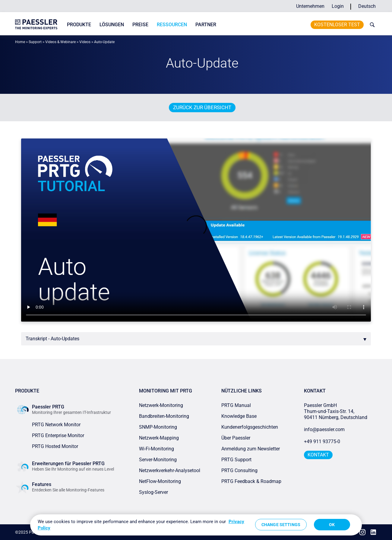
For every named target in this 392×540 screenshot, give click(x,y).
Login (338, 6)
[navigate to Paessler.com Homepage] (36, 24)
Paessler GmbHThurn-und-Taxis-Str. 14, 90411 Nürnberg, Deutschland (336, 411)
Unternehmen (310, 6)
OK (332, 525)
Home (20, 42)
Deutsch (367, 6)
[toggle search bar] (371, 25)
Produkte (79, 25)
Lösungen (112, 25)
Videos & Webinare (60, 42)
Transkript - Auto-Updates (52, 339)
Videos (85, 42)
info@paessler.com (324, 429)
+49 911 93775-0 (322, 442)
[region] (196, 525)
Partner (206, 25)
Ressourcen (172, 25)
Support (35, 42)
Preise (140, 25)
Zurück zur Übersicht (202, 107)
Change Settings (281, 525)
